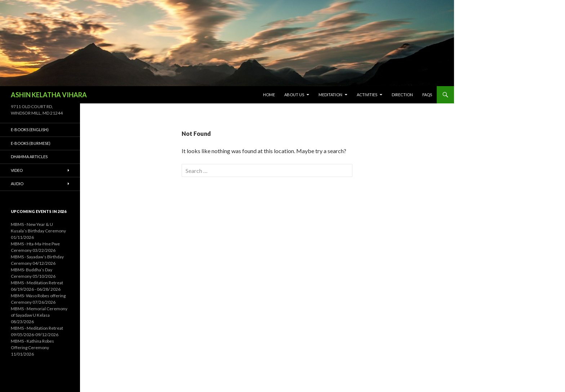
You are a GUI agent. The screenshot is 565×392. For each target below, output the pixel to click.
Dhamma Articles (29, 157)
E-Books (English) (30, 130)
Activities (367, 95)
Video (17, 170)
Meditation (330, 95)
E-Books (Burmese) (31, 143)
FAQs (427, 95)
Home (269, 95)
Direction (402, 95)
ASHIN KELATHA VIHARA (49, 95)
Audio (17, 184)
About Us (294, 95)
